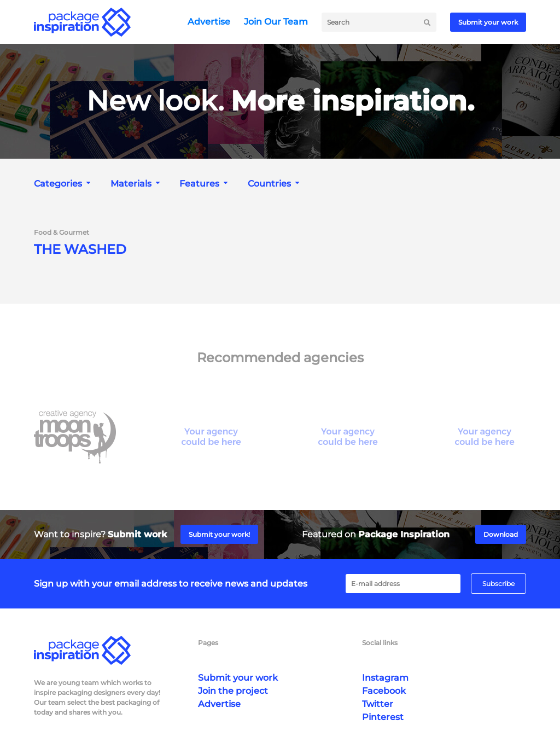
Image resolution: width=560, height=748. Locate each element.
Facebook (384, 691)
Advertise (209, 22)
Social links (380, 643)
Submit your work (488, 22)
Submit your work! (219, 534)
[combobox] (63, 184)
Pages (208, 643)
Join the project (233, 691)
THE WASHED (80, 250)
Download (501, 534)
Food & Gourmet (62, 233)
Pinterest (383, 717)
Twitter (378, 704)
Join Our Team (276, 22)
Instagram (385, 678)
